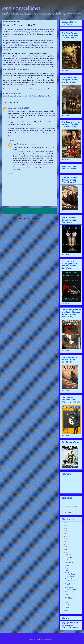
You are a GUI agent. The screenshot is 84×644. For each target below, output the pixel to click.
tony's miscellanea (21, 8)
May (67, 602)
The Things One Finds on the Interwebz (71, 575)
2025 (66, 525)
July (67, 568)
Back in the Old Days (70, 584)
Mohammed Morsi (25, 96)
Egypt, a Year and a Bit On (70, 580)
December (69, 555)
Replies (13, 141)
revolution (49, 96)
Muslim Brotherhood (38, 96)
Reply (10, 136)
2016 (66, 542)
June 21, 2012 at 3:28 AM (22, 108)
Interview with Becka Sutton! (71, 588)
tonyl (12, 94)
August (68, 565)
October (68, 560)
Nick (67, 594)
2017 (65, 539)
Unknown (11, 108)
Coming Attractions (70, 598)
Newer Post (8, 211)
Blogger (54, 640)
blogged (17, 30)
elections (15, 96)
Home (30, 211)
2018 (66, 536)
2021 (66, 531)
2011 (65, 611)
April (67, 605)
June (67, 571)
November (69, 557)
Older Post (51, 211)
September (69, 563)
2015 (66, 544)
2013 (66, 550)
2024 (66, 528)
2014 (66, 547)
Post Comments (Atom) (34, 218)
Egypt (10, 96)
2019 (66, 534)
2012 (66, 552)
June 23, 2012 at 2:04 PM (27, 144)
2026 (66, 523)
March (68, 607)
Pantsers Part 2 (70, 592)
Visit (66, 512)
